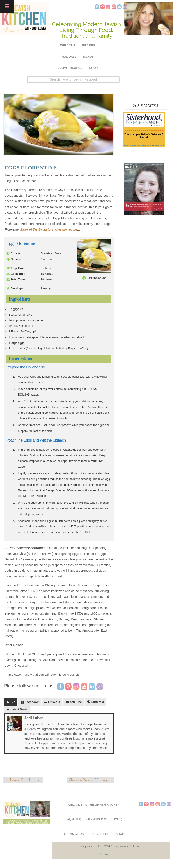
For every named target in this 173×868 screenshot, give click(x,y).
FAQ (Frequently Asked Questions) (94, 819)
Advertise (101, 834)
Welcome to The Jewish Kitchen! (94, 805)
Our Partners (145, 105)
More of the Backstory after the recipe (49, 229)
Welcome (68, 45)
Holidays (69, 57)
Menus (88, 57)
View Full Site (111, 855)
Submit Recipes (70, 68)
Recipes (89, 45)
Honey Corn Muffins (23, 780)
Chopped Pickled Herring (90, 780)
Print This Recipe (94, 278)
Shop (94, 68)
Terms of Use (75, 834)
